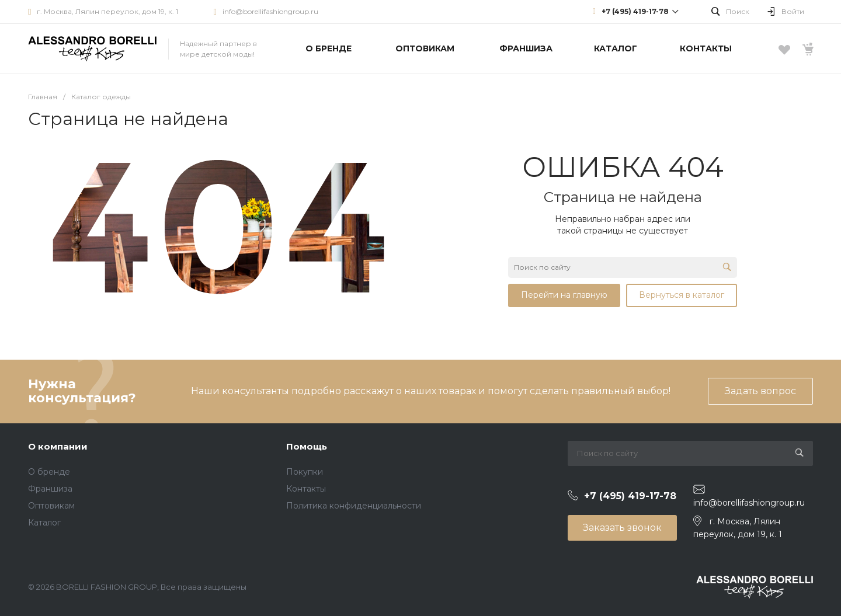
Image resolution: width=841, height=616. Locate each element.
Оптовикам (51, 506)
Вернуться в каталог (682, 295)
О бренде (49, 472)
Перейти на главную (564, 295)
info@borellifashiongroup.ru (270, 11)
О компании (58, 446)
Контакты (306, 489)
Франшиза (50, 489)
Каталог (44, 523)
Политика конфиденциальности (354, 506)
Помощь (307, 446)
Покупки (305, 472)
